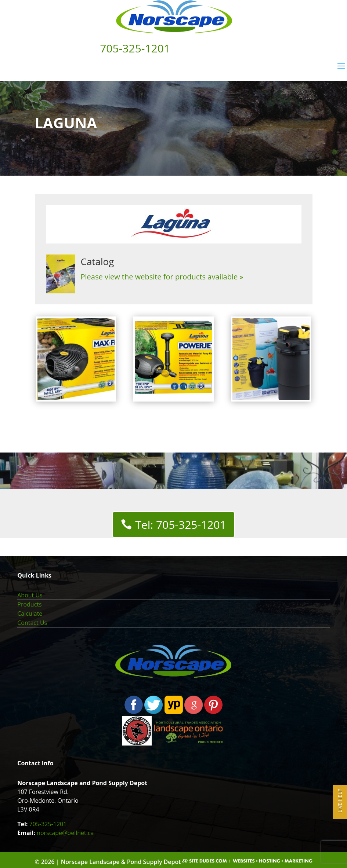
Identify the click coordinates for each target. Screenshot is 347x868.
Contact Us (32, 623)
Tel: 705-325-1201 (180, 525)
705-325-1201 (48, 824)
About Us (30, 595)
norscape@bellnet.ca (65, 833)
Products (29, 604)
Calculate (30, 614)
